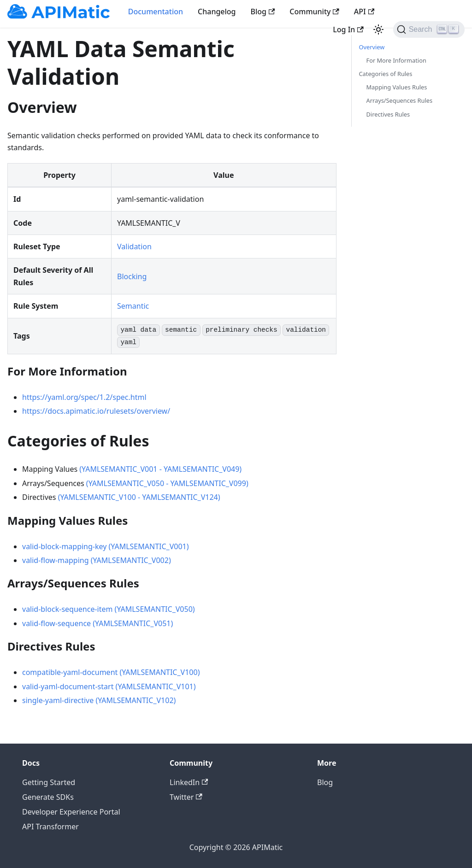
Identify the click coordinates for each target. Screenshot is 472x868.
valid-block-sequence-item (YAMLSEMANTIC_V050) (109, 609)
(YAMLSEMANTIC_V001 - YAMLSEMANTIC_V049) (160, 469)
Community (314, 12)
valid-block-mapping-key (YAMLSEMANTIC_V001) (106, 546)
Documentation (156, 12)
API (364, 12)
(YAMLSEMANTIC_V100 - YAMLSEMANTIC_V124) (139, 497)
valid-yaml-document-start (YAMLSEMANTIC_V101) (109, 686)
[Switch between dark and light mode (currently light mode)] (378, 29)
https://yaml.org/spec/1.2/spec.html (84, 397)
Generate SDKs (48, 797)
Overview (372, 47)
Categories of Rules (386, 74)
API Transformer (50, 827)
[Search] (429, 29)
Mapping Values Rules (397, 87)
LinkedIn (189, 782)
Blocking (132, 276)
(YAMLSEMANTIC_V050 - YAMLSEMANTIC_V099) (167, 483)
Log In (348, 29)
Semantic (133, 306)
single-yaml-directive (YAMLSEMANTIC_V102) (99, 700)
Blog (263, 12)
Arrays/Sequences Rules (400, 100)
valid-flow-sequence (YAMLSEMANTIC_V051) (97, 623)
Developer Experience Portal (71, 812)
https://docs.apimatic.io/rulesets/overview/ (96, 411)
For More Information (396, 60)
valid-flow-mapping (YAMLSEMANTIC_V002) (97, 560)
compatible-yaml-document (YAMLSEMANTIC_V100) (111, 672)
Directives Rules (388, 114)
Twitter (186, 797)
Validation (134, 246)
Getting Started (49, 782)
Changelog (217, 12)
